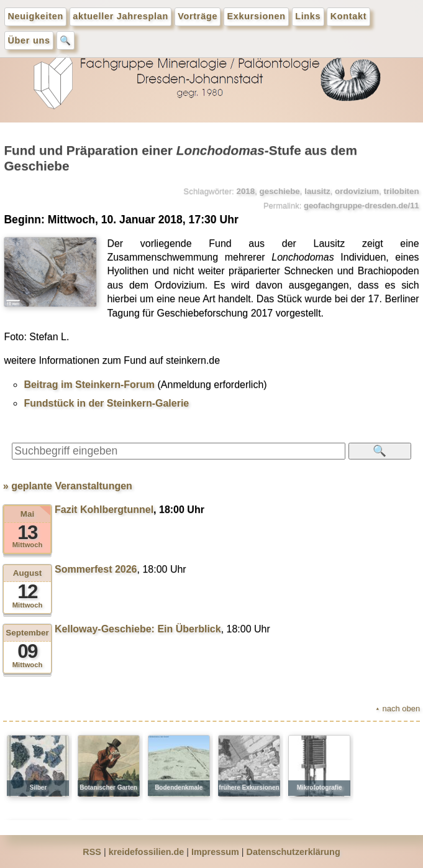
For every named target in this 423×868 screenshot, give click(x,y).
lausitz (317, 191)
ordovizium (357, 191)
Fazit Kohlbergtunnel (104, 510)
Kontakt (349, 16)
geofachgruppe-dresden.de (212, 81)
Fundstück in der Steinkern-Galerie (106, 403)
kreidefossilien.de (147, 852)
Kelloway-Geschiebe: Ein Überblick (138, 629)
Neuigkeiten (36, 16)
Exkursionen (256, 16)
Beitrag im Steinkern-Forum (89, 385)
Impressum (215, 852)
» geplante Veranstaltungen (68, 486)
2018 (246, 191)
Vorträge (198, 16)
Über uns (29, 40)
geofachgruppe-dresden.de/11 (362, 205)
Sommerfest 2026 (96, 569)
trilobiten (402, 191)
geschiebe (280, 191)
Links (308, 16)
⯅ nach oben (398, 709)
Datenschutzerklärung (293, 852)
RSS (92, 852)
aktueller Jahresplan (121, 16)
